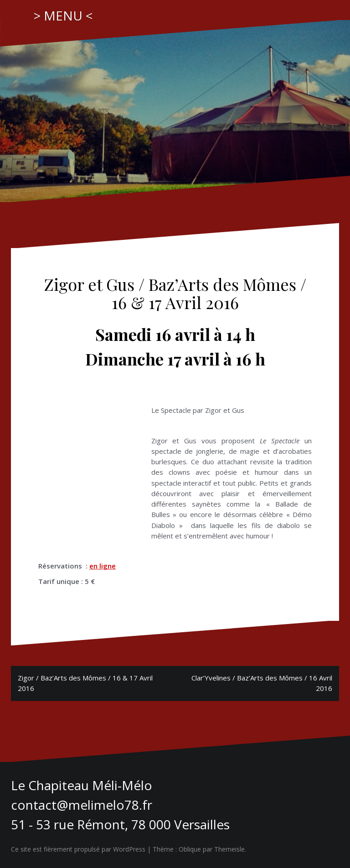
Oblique (190, 849)
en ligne (103, 566)
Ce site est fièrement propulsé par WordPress (78, 849)
